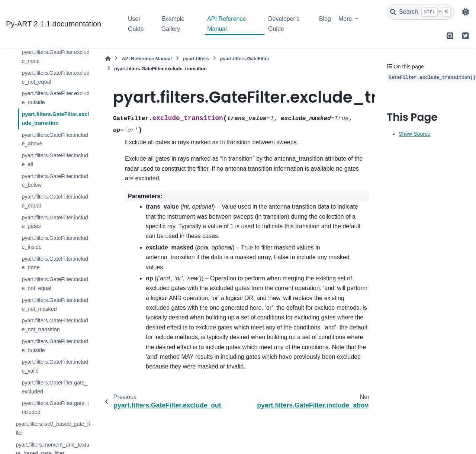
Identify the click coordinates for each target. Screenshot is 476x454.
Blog (325, 19)
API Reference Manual (226, 24)
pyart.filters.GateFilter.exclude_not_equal (55, 77)
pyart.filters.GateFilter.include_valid (55, 366)
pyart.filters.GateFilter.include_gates (55, 222)
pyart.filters (196, 59)
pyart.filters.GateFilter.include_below (55, 181)
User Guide (136, 24)
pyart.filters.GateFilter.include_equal (55, 201)
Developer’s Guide (284, 24)
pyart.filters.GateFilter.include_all (55, 160)
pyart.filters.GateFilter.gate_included (55, 408)
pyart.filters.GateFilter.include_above (55, 139)
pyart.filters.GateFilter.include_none (55, 263)
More (346, 19)
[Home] (108, 59)
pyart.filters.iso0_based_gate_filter (53, 428)
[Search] (421, 12)
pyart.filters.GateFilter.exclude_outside (55, 98)
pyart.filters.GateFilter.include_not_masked (55, 305)
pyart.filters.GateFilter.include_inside (55, 242)
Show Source (415, 134)
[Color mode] (466, 12)
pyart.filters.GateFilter (245, 59)
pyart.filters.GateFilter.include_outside (55, 346)
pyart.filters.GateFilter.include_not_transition (55, 325)
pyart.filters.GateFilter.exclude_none (55, 57)
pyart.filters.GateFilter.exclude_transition (55, 119)
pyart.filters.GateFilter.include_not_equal (55, 284)
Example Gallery (173, 24)
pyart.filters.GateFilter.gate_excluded (54, 387)
